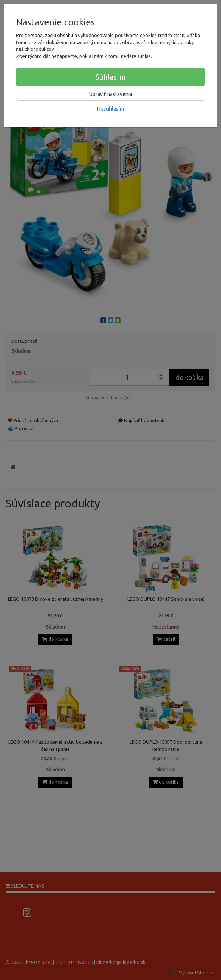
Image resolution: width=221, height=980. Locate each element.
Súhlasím (110, 77)
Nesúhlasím (110, 109)
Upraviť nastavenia (111, 94)
